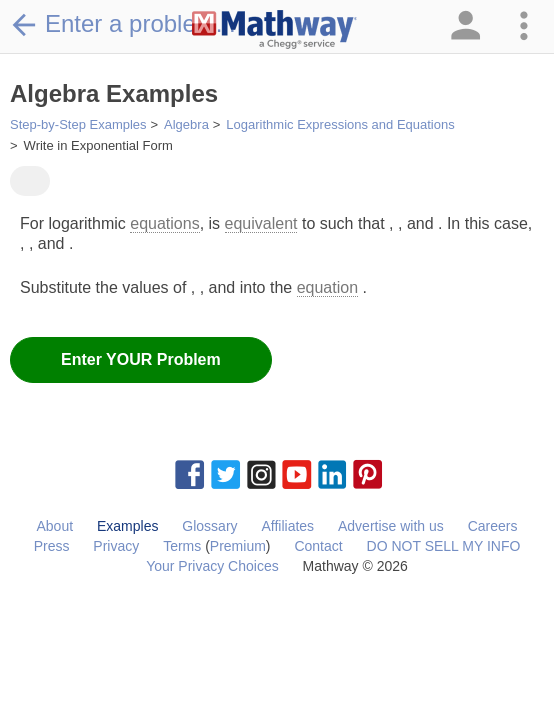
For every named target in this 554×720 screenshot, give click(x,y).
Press (52, 546)
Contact (318, 546)
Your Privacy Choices (212, 566)
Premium (238, 546)
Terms (182, 546)
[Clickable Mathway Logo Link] (274, 30)
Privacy (116, 546)
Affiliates (287, 526)
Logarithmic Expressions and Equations (340, 124)
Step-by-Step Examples (78, 124)
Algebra (186, 124)
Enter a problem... (123, 24)
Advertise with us (391, 526)
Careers (493, 526)
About (54, 526)
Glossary (209, 526)
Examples (127, 526)
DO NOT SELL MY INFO (444, 546)
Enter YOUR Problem (141, 359)
